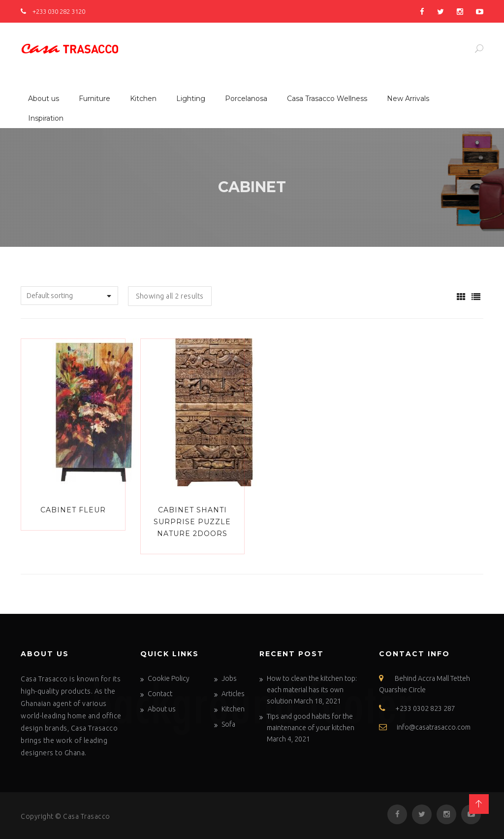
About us (44, 99)
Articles (233, 694)
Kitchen (143, 99)
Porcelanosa (246, 99)
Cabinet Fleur (73, 510)
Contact (160, 694)
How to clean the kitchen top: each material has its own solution (312, 690)
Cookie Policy (169, 678)
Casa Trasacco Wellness (327, 99)
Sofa (228, 724)
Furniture (94, 99)
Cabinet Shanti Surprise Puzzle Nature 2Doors (192, 522)
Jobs (229, 678)
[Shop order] (69, 296)
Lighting (191, 99)
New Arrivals (408, 99)
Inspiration (46, 118)
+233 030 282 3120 (53, 11)
